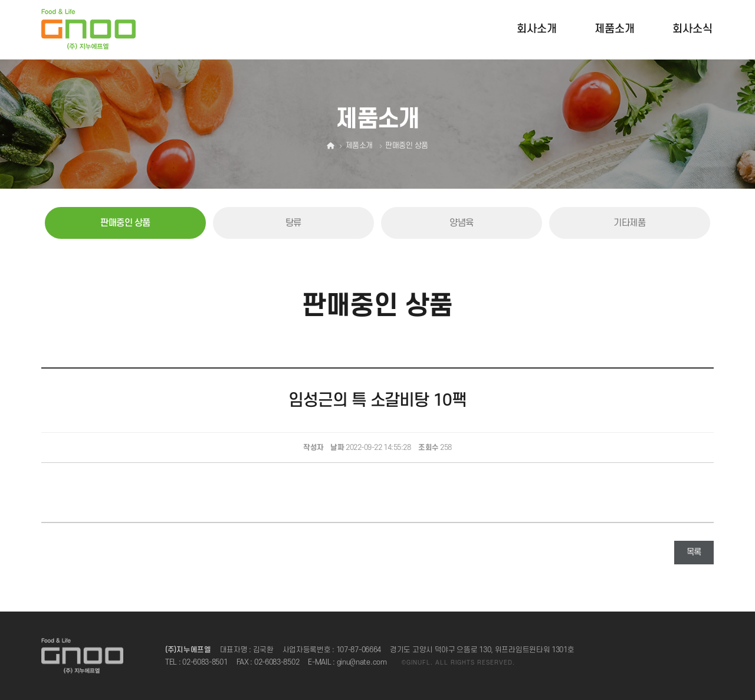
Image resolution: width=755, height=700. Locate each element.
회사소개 (537, 29)
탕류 (293, 223)
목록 (694, 552)
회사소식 (692, 29)
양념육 (462, 223)
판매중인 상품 (125, 223)
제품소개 (615, 29)
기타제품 (629, 223)
